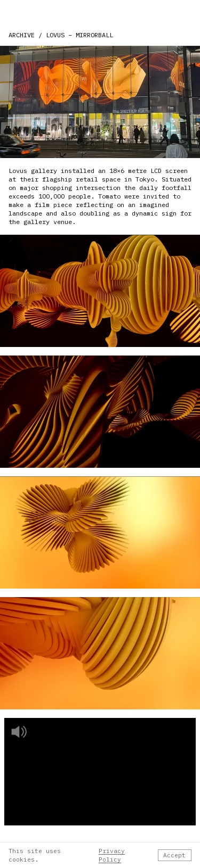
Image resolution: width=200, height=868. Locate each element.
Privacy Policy (112, 855)
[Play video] (100, 772)
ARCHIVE (22, 35)
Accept (174, 855)
